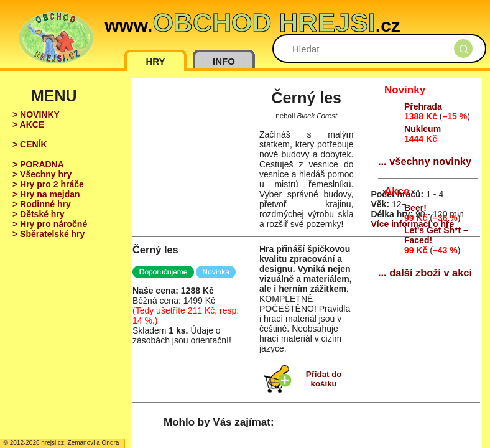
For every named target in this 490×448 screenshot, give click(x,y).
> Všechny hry (42, 174)
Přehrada (423, 106)
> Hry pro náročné (50, 224)
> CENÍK (30, 144)
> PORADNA (38, 164)
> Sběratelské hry (49, 234)
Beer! (415, 208)
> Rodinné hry (42, 204)
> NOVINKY (36, 114)
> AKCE (28, 124)
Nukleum (423, 129)
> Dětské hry (39, 214)
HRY (155, 61)
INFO (224, 61)
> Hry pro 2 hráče (48, 184)
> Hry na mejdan (46, 194)
